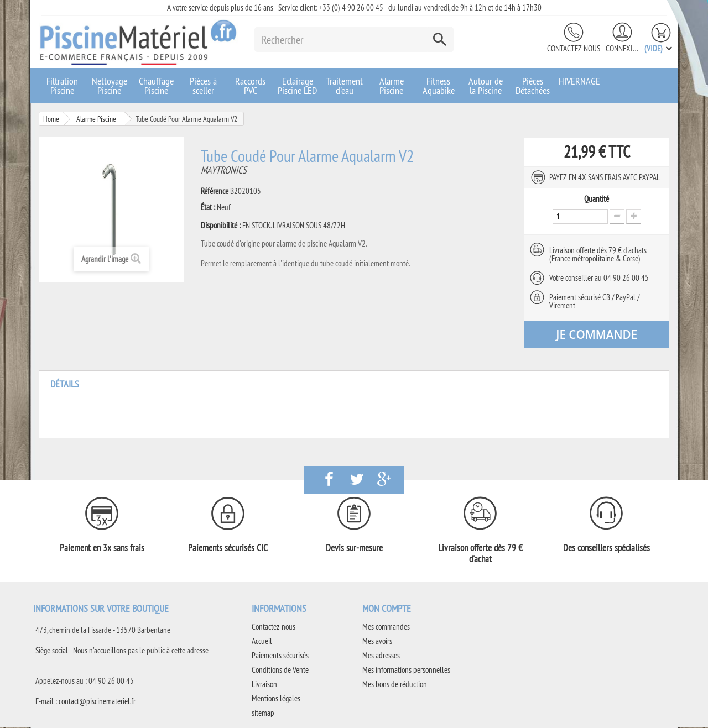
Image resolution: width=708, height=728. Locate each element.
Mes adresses (381, 656)
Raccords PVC (250, 86)
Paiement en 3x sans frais (102, 548)
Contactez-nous (574, 48)
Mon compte (387, 609)
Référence (215, 191)
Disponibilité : (221, 226)
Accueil (262, 641)
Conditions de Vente (280, 670)
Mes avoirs (377, 641)
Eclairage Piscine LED (297, 86)
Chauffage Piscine (156, 86)
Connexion (622, 48)
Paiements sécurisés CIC (228, 548)
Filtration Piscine (62, 86)
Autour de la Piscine (486, 86)
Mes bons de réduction (395, 685)
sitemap (263, 713)
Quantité (597, 199)
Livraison (264, 685)
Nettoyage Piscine (110, 86)
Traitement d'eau (345, 86)
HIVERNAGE (579, 81)
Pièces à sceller (203, 86)
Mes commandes (386, 627)
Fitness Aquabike (439, 86)
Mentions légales (276, 699)
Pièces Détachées (533, 86)
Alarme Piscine (392, 86)
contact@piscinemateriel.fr (97, 702)
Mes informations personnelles (406, 670)
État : (208, 207)
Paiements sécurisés (280, 656)
